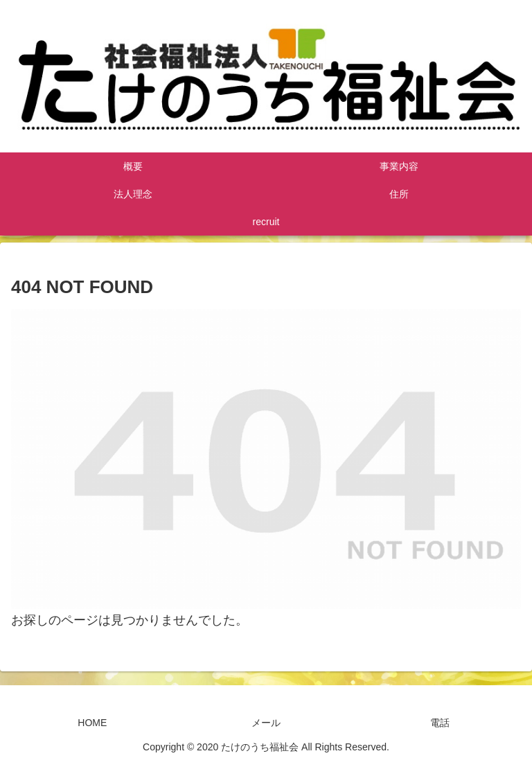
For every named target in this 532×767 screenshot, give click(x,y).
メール (266, 723)
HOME (92, 723)
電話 (440, 723)
